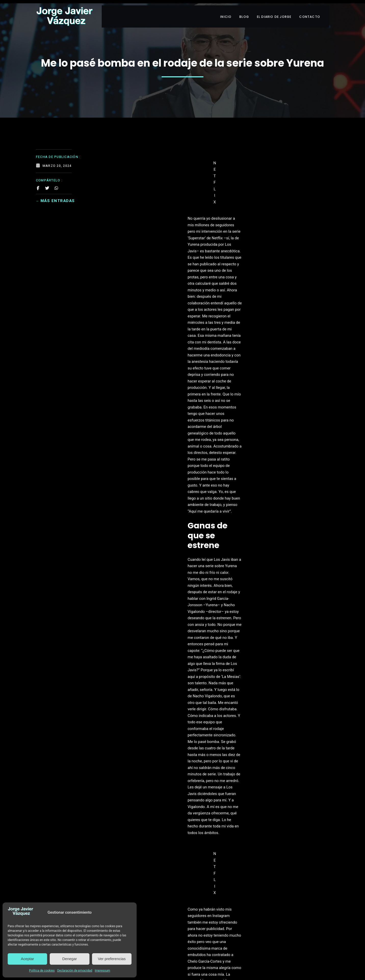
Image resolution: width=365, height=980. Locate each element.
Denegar (70, 959)
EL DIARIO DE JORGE (276, 12)
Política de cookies (42, 971)
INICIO (220, 12)
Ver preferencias (112, 959)
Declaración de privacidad (75, 971)
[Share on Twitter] (47, 181)
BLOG (242, 12)
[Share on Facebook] (38, 181)
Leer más (183, 908)
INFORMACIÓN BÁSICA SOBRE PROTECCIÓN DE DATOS (182, 899)
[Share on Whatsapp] (56, 181)
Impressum (102, 971)
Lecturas (141, 595)
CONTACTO (315, 12)
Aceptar (28, 959)
